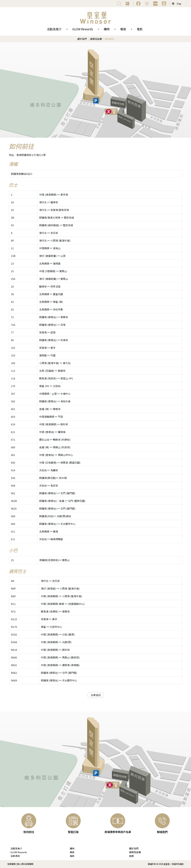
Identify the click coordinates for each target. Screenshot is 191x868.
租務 (131, 856)
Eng (179, 4)
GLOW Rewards (83, 29)
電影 (140, 29)
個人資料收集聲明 (25, 864)
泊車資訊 (96, 695)
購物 (107, 29)
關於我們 (82, 39)
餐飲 (123, 29)
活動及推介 (54, 29)
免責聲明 (11, 864)
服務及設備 (96, 39)
